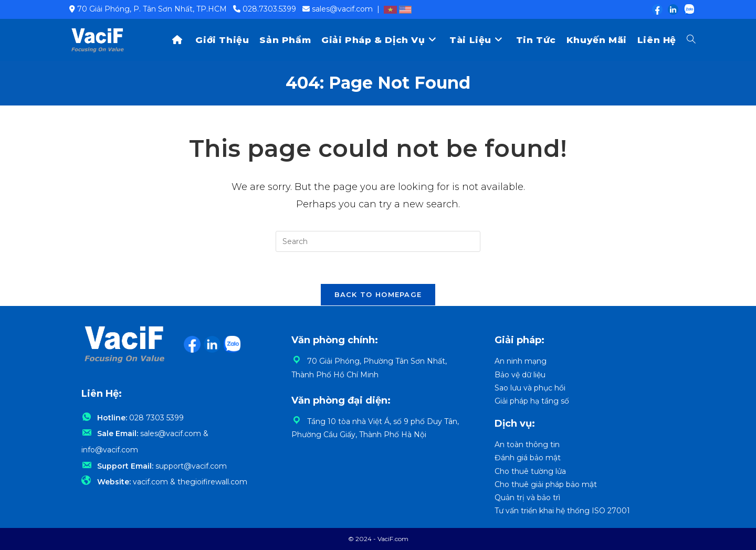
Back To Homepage (378, 294)
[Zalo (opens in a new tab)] (687, 9)
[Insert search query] (378, 241)
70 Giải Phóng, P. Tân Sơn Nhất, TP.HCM (152, 9)
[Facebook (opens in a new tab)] (657, 9)
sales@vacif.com (342, 9)
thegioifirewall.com (212, 482)
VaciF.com (393, 539)
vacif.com (150, 482)
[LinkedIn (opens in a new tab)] (673, 9)
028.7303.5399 (269, 9)
